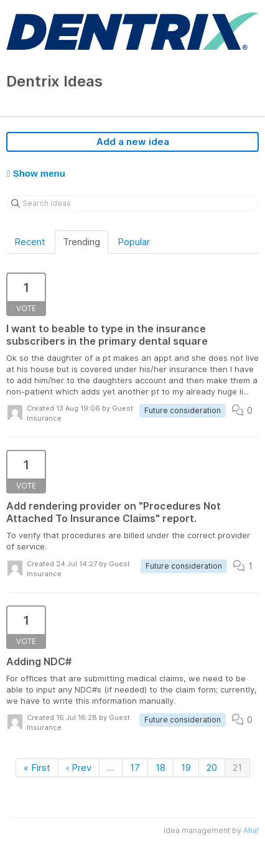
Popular (134, 242)
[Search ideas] (132, 203)
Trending (81, 242)
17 (135, 768)
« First (37, 768)
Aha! (251, 830)
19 (186, 768)
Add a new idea (133, 142)
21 (237, 768)
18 (160, 768)
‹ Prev (79, 768)
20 (212, 768)
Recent (30, 242)
